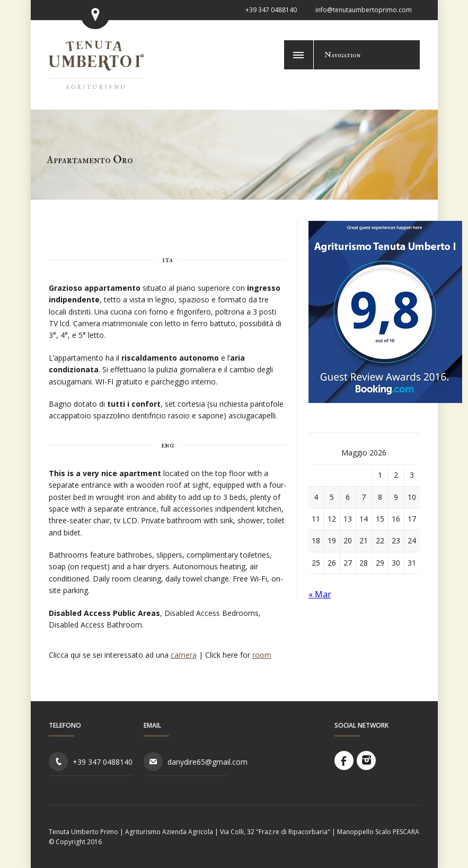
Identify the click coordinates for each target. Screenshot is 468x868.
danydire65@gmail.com (207, 762)
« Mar (320, 594)
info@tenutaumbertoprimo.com (364, 10)
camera (184, 655)
